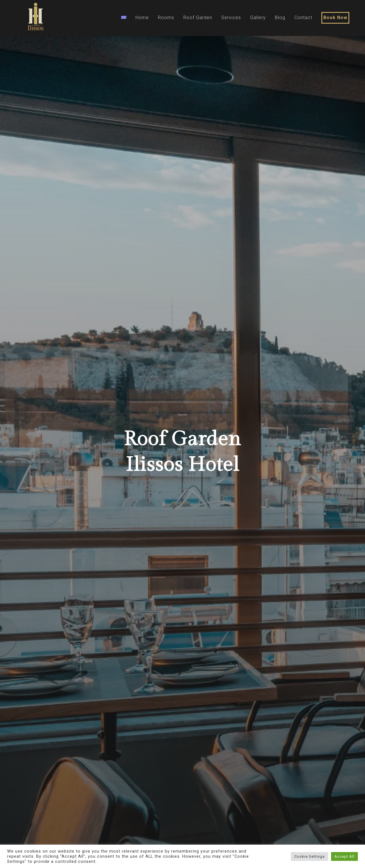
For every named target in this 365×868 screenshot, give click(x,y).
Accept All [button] (344, 856)
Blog (280, 18)
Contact (303, 18)
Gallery (258, 18)
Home (142, 18)
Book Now (335, 18)
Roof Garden (198, 18)
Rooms (166, 18)
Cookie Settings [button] (310, 856)
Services (231, 18)
